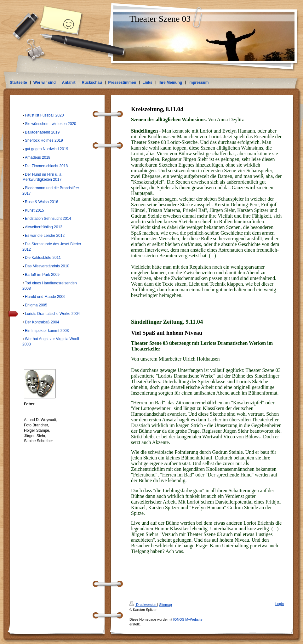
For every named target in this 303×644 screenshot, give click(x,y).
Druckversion (143, 605)
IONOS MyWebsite (188, 619)
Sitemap (165, 605)
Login (280, 604)
